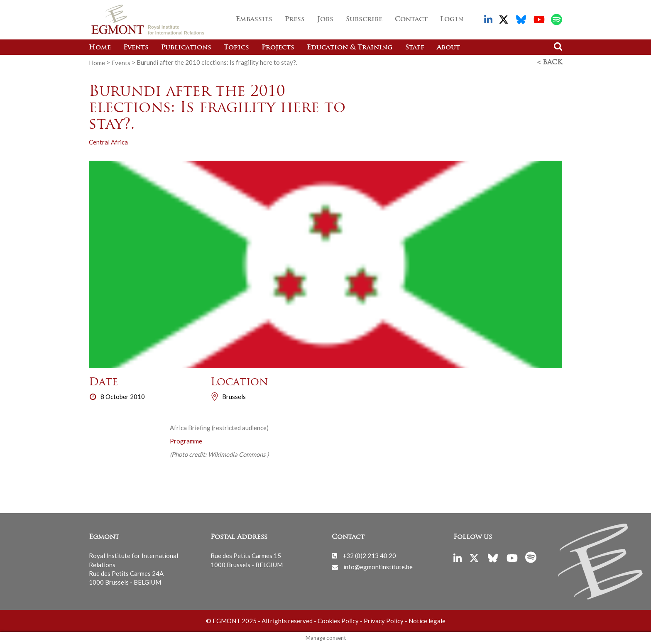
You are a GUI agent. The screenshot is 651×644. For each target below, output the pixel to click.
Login (452, 20)
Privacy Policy (384, 621)
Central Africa (108, 142)
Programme (186, 441)
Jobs (325, 20)
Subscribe (364, 20)
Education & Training (350, 48)
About (448, 48)
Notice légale (427, 621)
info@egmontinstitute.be (378, 567)
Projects (278, 48)
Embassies (254, 20)
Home (100, 48)
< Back (550, 63)
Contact (411, 20)
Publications (186, 48)
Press (295, 20)
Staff (415, 48)
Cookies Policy (338, 621)
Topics (236, 48)
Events (136, 48)
